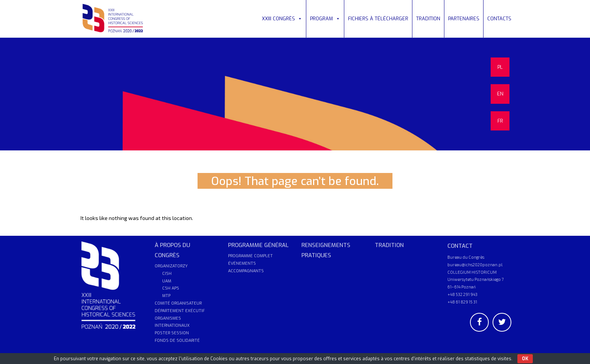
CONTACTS (499, 19)
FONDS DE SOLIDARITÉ (177, 340)
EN (500, 94)
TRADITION (428, 19)
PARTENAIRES (464, 19)
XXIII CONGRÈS (282, 19)
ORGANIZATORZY (171, 266)
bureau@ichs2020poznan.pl (475, 265)
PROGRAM (325, 19)
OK (525, 359)
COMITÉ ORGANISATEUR (178, 303)
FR (500, 121)
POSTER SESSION (172, 333)
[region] (295, 94)
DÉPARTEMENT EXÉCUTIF (180, 311)
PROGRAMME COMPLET (250, 256)
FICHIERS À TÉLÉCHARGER (378, 19)
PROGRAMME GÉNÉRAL (258, 245)
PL (500, 67)
